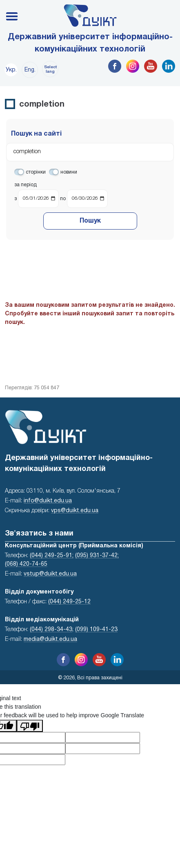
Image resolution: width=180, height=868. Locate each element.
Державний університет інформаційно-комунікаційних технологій (90, 43)
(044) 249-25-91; (52, 556)
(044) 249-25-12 (69, 602)
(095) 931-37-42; (97, 556)
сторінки (36, 172)
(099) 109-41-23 (96, 630)
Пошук (90, 221)
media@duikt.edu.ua (50, 639)
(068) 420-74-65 (26, 564)
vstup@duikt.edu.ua (50, 574)
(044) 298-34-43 (51, 630)
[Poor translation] (30, 726)
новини (69, 172)
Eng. (30, 70)
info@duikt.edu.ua (48, 501)
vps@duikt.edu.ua (75, 511)
